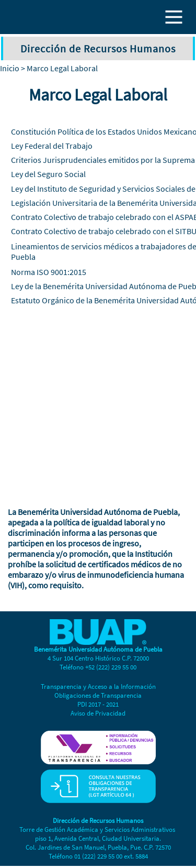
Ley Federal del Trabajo (52, 146)
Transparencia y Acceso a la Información (98, 686)
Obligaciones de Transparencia (98, 695)
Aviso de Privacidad (98, 713)
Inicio (10, 68)
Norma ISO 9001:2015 (49, 272)
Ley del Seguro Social (48, 174)
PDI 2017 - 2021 (98, 704)
